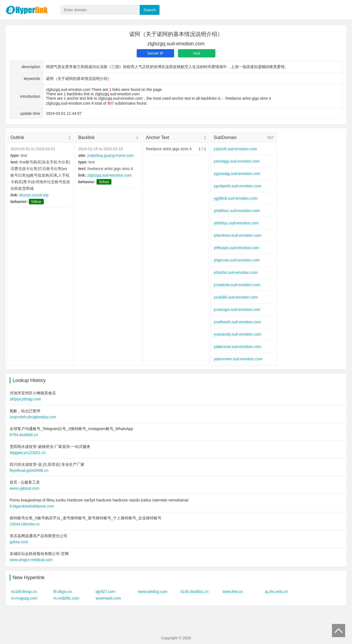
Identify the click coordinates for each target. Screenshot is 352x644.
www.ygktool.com (24, 488)
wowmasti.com (108, 598)
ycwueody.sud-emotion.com (237, 334)
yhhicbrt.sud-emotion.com (236, 272)
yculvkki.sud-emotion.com (236, 297)
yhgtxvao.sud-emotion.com (237, 260)
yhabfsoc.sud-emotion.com (237, 211)
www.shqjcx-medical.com (31, 560)
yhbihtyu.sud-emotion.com (236, 223)
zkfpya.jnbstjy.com (25, 399)
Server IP (155, 53)
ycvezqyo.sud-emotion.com (237, 310)
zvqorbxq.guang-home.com (111, 155)
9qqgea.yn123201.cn (28, 453)
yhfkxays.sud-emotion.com (237, 248)
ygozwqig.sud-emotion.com (237, 174)
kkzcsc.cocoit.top (34, 195)
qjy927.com (106, 592)
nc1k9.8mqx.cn (24, 592)
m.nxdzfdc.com (66, 598)
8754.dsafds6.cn (24, 435)
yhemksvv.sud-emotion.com (237, 235)
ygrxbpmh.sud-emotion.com (237, 186)
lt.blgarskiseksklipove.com (32, 506)
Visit (197, 53)
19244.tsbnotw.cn (25, 524)
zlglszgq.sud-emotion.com (109, 175)
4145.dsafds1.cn (195, 592)
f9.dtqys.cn (63, 592)
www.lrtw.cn (233, 592)
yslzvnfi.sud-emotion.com (235, 149)
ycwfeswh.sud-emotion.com (237, 322)
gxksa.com (19, 542)
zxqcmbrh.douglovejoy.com (33, 417)
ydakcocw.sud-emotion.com (237, 347)
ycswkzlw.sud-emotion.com (237, 285)
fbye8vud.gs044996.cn (29, 470)
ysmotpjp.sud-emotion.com (237, 161)
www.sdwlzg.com (153, 592)
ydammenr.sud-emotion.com (238, 359)
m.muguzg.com (24, 598)
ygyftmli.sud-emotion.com (236, 198)
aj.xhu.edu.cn (276, 592)
